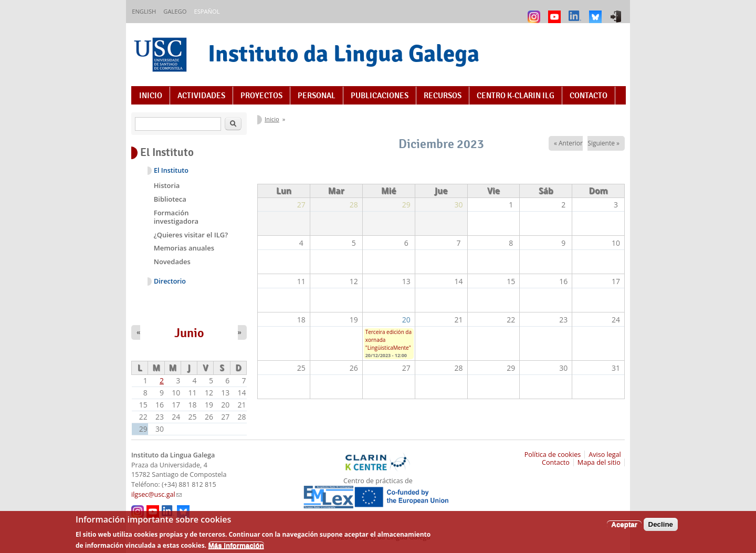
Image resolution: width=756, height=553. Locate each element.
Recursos (443, 96)
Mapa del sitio (599, 462)
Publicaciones (380, 96)
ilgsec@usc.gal (156, 494)
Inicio (151, 96)
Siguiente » (603, 143)
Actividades (201, 96)
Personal (317, 96)
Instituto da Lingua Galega (344, 53)
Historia (167, 185)
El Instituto (171, 170)
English (144, 11)
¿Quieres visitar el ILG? (191, 235)
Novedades (172, 262)
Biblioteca (170, 199)
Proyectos (261, 96)
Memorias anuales (184, 248)
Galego (175, 11)
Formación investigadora (176, 217)
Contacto (589, 96)
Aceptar (624, 528)
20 (406, 320)
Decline (661, 528)
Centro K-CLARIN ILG (516, 96)
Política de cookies (553, 455)
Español (207, 11)
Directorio (170, 281)
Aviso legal (605, 455)
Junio (189, 333)
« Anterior (568, 143)
